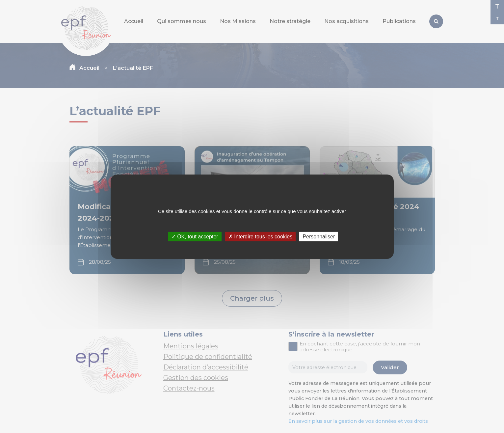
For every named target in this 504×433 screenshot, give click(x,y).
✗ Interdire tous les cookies (260, 236)
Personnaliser (319, 236)
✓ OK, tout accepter (195, 236)
